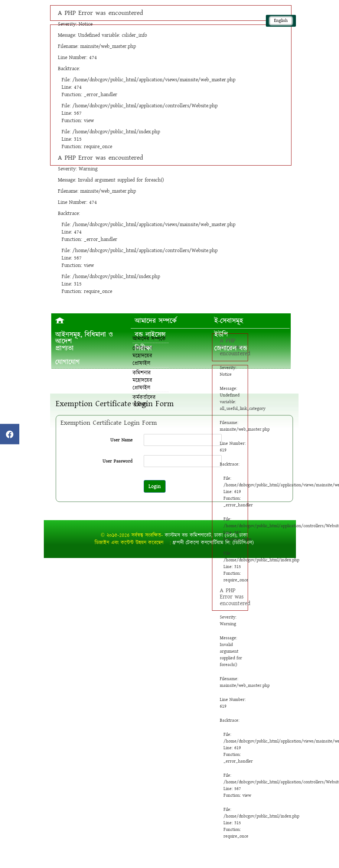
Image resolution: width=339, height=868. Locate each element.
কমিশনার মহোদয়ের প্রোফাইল (142, 380)
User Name (121, 440)
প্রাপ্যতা (64, 348)
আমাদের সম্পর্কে (156, 321)
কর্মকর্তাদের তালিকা (144, 401)
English (281, 21)
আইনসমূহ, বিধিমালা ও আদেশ (84, 338)
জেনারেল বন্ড (231, 348)
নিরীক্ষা (143, 348)
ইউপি (221, 335)
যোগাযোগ (68, 362)
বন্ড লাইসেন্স (150, 335)
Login (155, 486)
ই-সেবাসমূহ (229, 321)
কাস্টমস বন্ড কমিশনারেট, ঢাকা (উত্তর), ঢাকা (206, 535)
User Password (118, 461)
